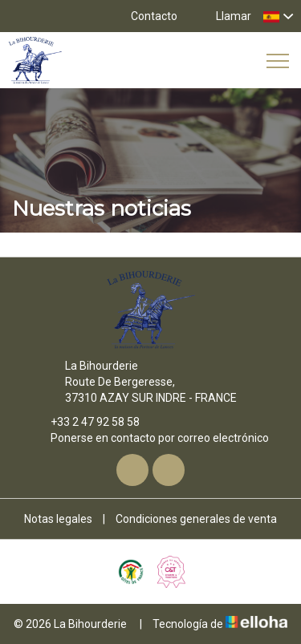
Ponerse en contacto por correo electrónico (150, 438)
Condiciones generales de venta (196, 519)
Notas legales (58, 519)
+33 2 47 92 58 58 (86, 422)
